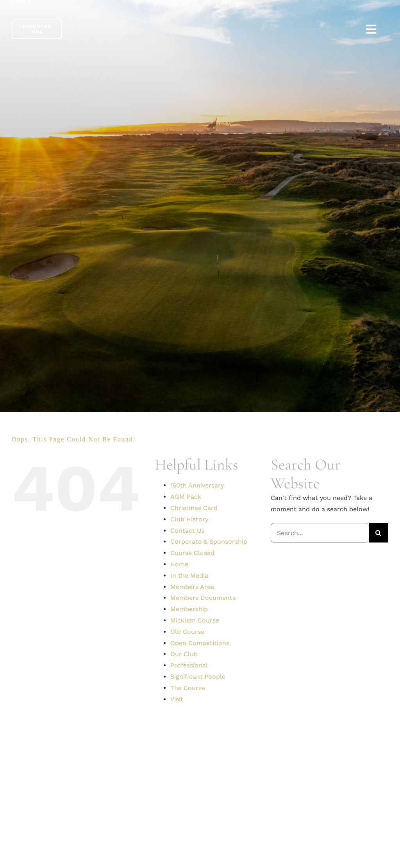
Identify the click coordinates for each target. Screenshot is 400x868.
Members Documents (203, 598)
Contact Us (187, 531)
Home (179, 564)
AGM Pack (186, 497)
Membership (189, 609)
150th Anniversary (197, 485)
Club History (189, 519)
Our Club (184, 654)
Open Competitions (200, 643)
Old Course (187, 632)
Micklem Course (195, 620)
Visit (177, 699)
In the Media (189, 575)
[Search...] (320, 533)
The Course (188, 688)
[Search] (379, 533)
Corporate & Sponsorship (209, 542)
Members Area (192, 587)
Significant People (198, 677)
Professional (189, 665)
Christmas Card (194, 508)
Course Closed (192, 553)
